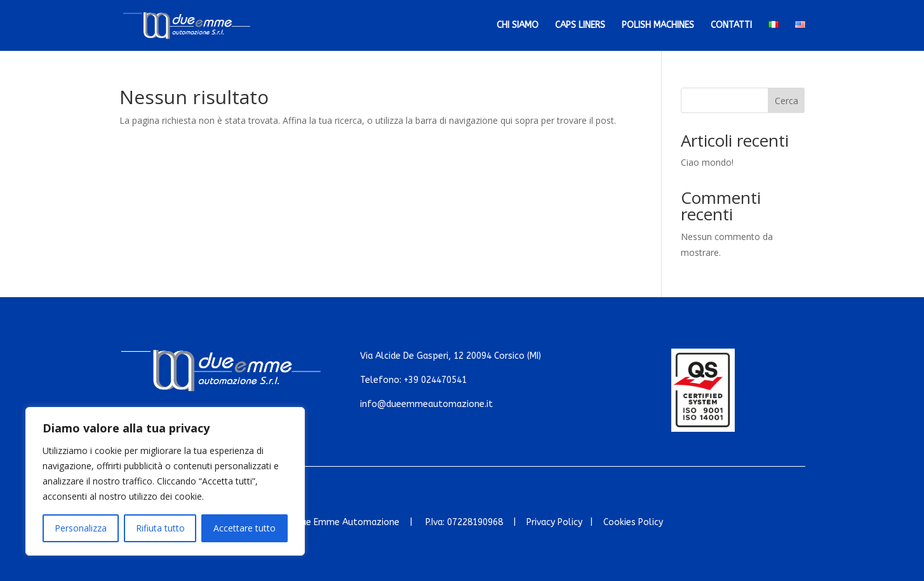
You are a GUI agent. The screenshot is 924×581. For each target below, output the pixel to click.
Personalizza (81, 528)
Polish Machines (658, 26)
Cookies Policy (633, 522)
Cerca (787, 101)
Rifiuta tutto (160, 528)
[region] (165, 481)
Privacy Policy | (565, 522)
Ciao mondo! (707, 162)
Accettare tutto (244, 528)
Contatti (731, 26)
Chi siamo (518, 26)
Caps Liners (580, 26)
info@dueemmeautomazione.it (426, 404)
